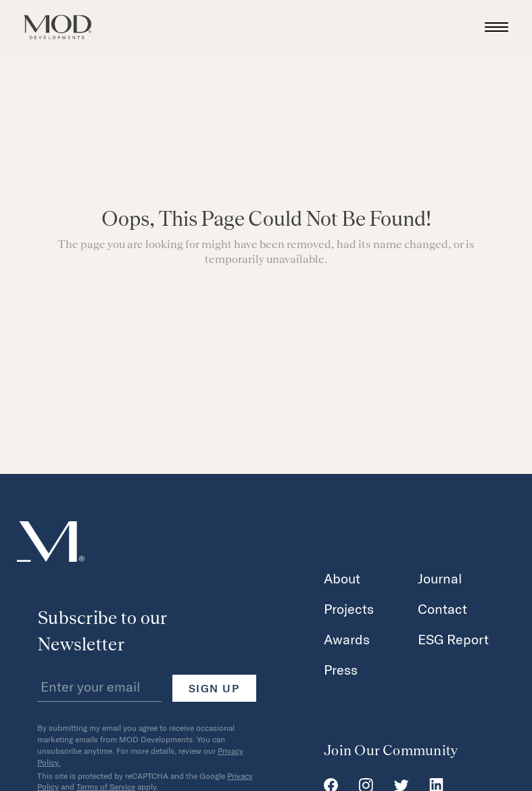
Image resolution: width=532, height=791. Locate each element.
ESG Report (453, 639)
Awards (347, 639)
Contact (442, 608)
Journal (440, 578)
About (342, 578)
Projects (349, 608)
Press (341, 669)
